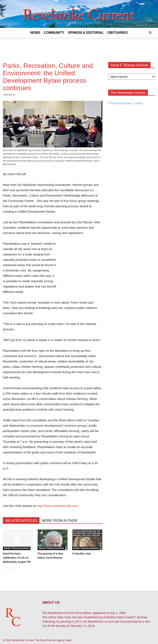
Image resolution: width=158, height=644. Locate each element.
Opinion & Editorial (86, 33)
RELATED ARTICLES (21, 521)
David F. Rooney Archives (17, 548)
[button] (150, 33)
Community (54, 33)
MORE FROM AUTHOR (60, 521)
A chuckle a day (82, 554)
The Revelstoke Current (126, 103)
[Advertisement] (79, 47)
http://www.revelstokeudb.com (57, 506)
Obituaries (118, 33)
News (35, 33)
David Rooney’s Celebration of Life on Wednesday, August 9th (17, 558)
